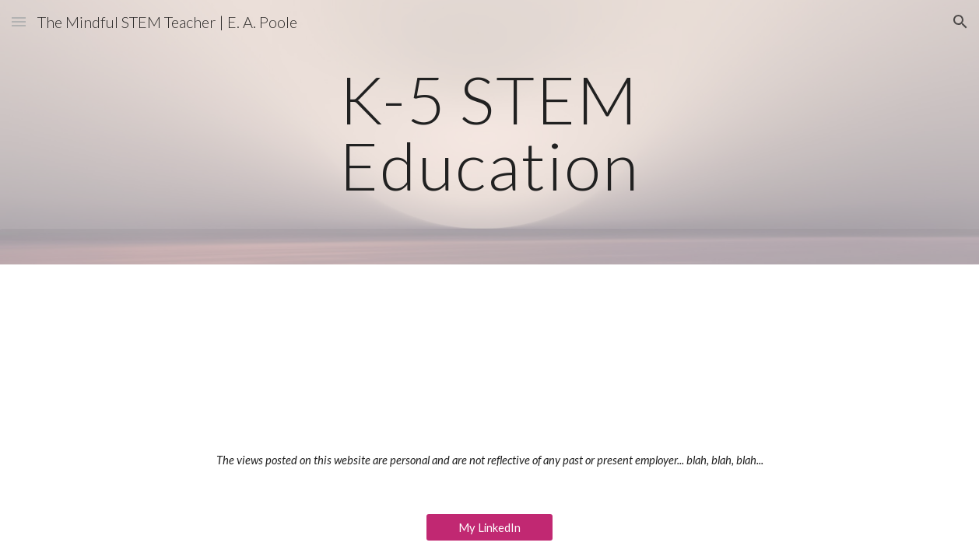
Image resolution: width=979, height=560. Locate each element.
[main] (489, 133)
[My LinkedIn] (490, 527)
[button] (19, 21)
